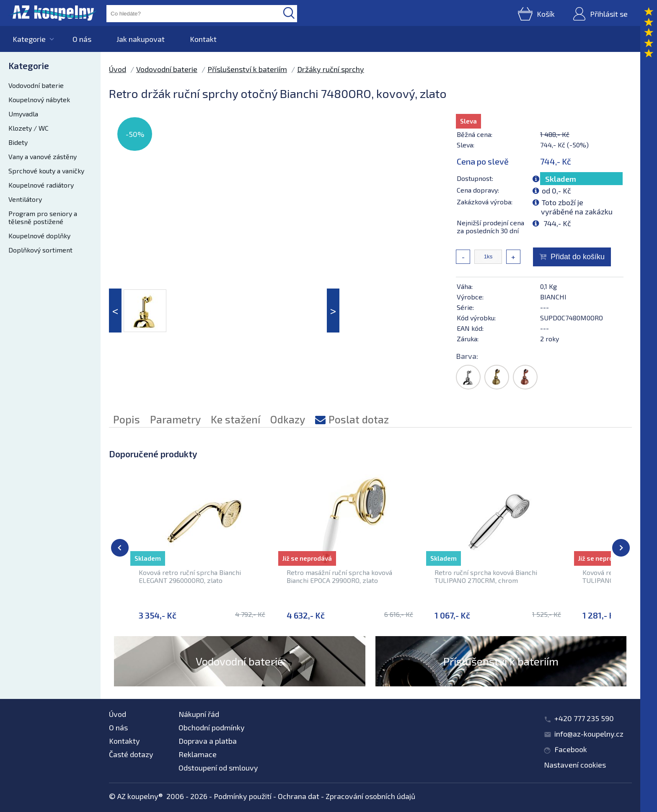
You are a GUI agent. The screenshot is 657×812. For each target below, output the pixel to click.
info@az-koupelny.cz (589, 734)
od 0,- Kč (556, 191)
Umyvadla (23, 114)
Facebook (571, 749)
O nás (82, 39)
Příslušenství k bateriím (247, 69)
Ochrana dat (299, 796)
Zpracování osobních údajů (370, 796)
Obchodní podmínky (212, 727)
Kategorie (29, 39)
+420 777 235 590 (584, 718)
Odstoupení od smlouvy (218, 768)
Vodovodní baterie (36, 85)
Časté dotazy (131, 754)
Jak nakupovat (141, 39)
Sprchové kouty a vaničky (46, 171)
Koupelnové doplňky (39, 236)
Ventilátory (25, 199)
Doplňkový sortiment (40, 250)
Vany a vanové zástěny (43, 156)
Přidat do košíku (578, 257)
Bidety (18, 142)
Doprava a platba (208, 741)
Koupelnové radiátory (41, 185)
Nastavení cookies (575, 765)
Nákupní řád (199, 714)
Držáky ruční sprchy (331, 69)
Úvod (118, 69)
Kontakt (203, 39)
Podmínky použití (243, 796)
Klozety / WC (28, 128)
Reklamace (198, 754)
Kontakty (124, 741)
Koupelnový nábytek (39, 99)
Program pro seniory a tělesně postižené (43, 217)
